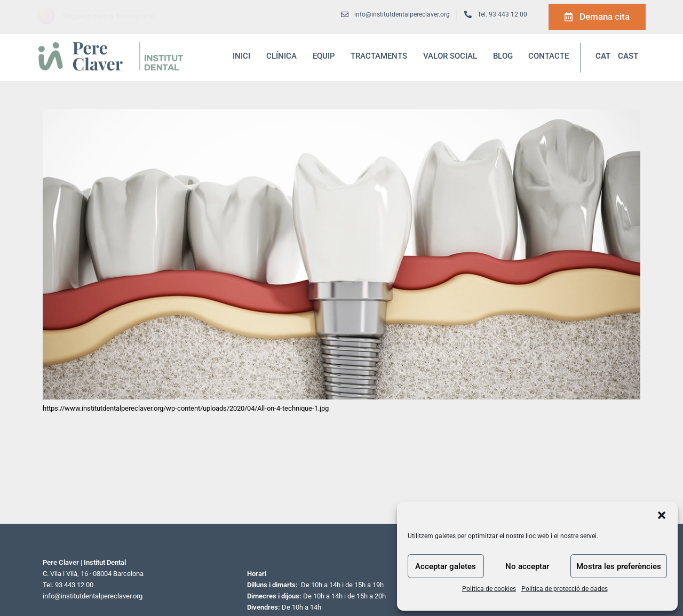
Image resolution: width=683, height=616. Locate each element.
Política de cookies (489, 589)
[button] (662, 515)
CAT (603, 56)
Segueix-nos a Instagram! (109, 16)
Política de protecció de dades (565, 589)
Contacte (549, 56)
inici (241, 56)
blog (503, 56)
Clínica (281, 56)
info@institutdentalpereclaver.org (93, 596)
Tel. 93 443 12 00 (502, 14)
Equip (324, 56)
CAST (628, 56)
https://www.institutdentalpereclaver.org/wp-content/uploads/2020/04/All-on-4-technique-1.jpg (186, 408)
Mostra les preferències (619, 566)
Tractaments (379, 56)
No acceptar (527, 566)
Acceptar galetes (446, 566)
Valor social (450, 56)
